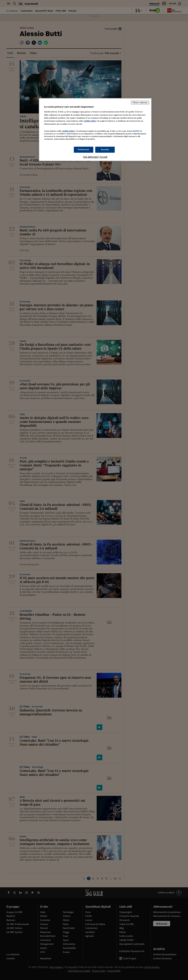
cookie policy (90, 121)
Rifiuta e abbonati (140, 102)
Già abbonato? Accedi (95, 157)
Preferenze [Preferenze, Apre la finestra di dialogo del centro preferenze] (84, 150)
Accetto (105, 150)
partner (136, 131)
